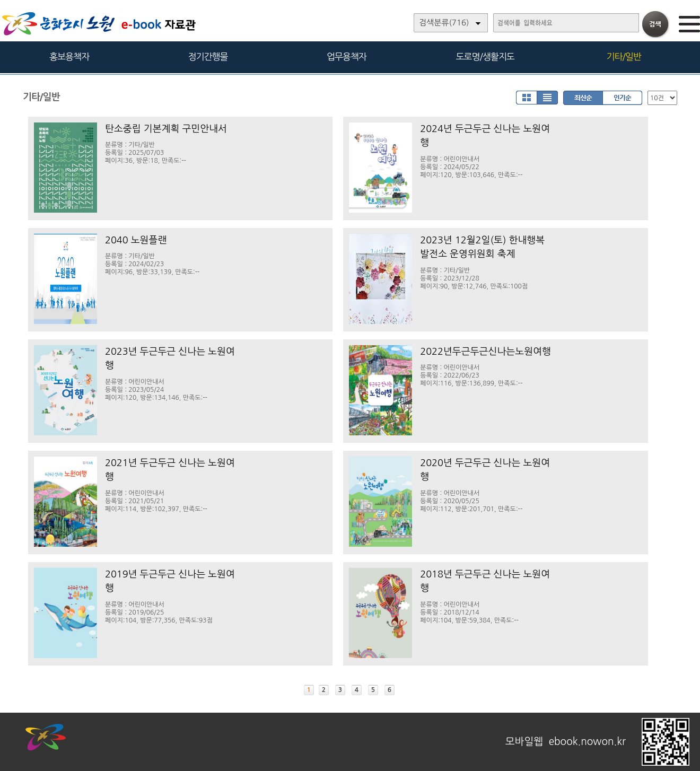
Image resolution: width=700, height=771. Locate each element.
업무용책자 (347, 56)
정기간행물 (208, 56)
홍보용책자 (69, 56)
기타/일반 (623, 56)
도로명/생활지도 (485, 56)
